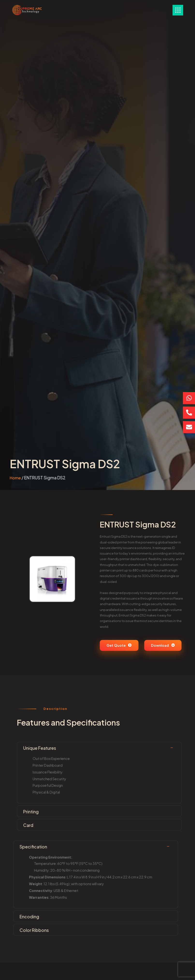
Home (15, 478)
